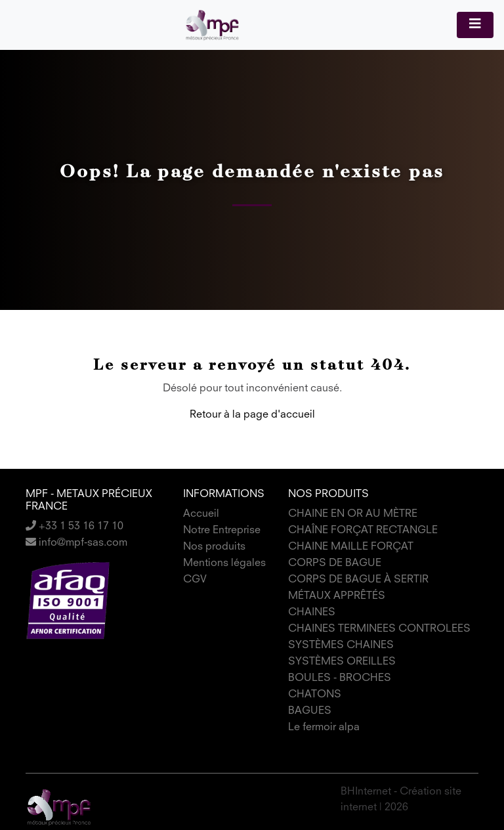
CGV (195, 580)
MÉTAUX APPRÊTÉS (337, 596)
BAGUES (310, 711)
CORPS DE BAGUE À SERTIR (358, 580)
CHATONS (315, 695)
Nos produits (214, 547)
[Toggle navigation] (475, 25)
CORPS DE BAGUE (335, 563)
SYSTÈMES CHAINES (341, 645)
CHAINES (312, 613)
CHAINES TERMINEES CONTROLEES (379, 629)
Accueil (201, 514)
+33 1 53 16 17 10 (74, 527)
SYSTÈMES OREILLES (342, 662)
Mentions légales (224, 563)
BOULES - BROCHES (340, 678)
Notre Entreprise (222, 531)
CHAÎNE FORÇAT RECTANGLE (363, 531)
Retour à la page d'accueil (252, 415)
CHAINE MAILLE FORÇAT (351, 547)
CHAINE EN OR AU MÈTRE (353, 514)
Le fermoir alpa (324, 728)
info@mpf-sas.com (76, 543)
